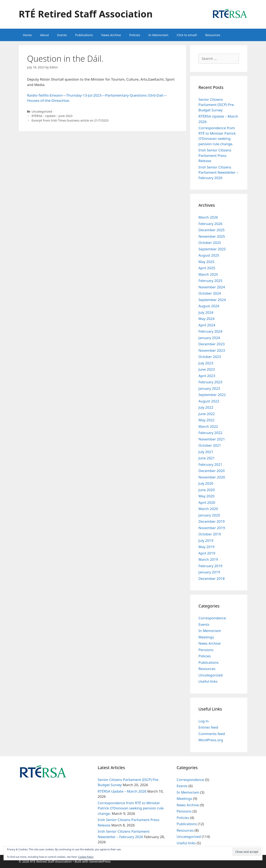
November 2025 (212, 236)
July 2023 (206, 363)
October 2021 (210, 445)
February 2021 (210, 464)
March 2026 (208, 217)
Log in (204, 721)
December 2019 (212, 521)
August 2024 (209, 306)
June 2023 (207, 369)
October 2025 (210, 243)
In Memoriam (158, 35)
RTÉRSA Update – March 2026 (122, 791)
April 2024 (207, 325)
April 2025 (207, 268)
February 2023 (210, 382)
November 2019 (212, 528)
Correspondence (212, 618)
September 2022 (212, 395)
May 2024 (206, 319)
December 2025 (212, 230)
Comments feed (212, 734)
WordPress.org (211, 740)
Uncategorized (42, 111)
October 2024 (210, 293)
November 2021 (212, 439)
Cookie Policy (86, 857)
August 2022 (209, 401)
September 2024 (212, 300)
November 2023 (212, 350)
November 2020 (212, 477)
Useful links (208, 681)
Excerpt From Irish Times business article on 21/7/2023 (70, 120)
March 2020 (208, 509)
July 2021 (206, 452)
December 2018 (212, 578)
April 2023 (207, 376)
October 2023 (210, 357)
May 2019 (206, 547)
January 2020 (209, 515)
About (45, 35)
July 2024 (206, 312)
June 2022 (207, 414)
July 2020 (206, 483)
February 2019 (210, 566)
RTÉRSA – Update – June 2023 (52, 116)
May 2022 (206, 420)
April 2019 (207, 553)
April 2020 (207, 502)
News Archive (111, 35)
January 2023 (209, 388)
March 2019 (208, 559)
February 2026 (210, 224)
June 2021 (207, 458)
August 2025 (209, 255)
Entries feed (208, 727)
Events (62, 35)
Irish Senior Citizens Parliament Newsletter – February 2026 (218, 172)
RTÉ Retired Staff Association (86, 14)
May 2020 (206, 496)
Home (27, 35)
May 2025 (206, 262)
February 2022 (210, 433)
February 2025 (210, 281)
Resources (213, 35)
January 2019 (209, 572)
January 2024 (209, 338)
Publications (84, 35)
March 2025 (208, 274)
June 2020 (207, 490)
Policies (135, 35)
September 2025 (212, 249)
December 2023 (212, 344)
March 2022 (208, 426)
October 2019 (210, 534)
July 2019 (206, 540)
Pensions (206, 650)
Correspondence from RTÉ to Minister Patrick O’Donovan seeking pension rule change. (131, 808)
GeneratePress (100, 861)
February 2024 (210, 331)
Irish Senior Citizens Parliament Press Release (215, 155)
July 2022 (206, 407)
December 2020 (212, 471)
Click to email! (187, 35)
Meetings (206, 637)
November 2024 (212, 287)
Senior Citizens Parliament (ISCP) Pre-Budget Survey (217, 105)
